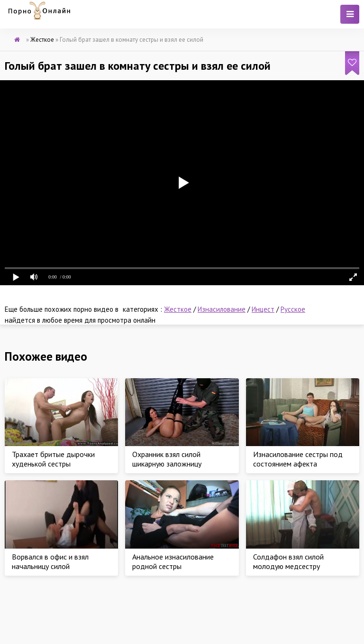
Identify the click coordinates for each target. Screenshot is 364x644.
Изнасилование (222, 309)
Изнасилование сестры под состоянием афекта (298, 459)
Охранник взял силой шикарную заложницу (167, 459)
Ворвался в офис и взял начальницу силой (50, 561)
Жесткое (178, 309)
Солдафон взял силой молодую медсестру (288, 561)
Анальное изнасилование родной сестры (173, 561)
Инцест (263, 309)
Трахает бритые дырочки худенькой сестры (53, 459)
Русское (293, 309)
